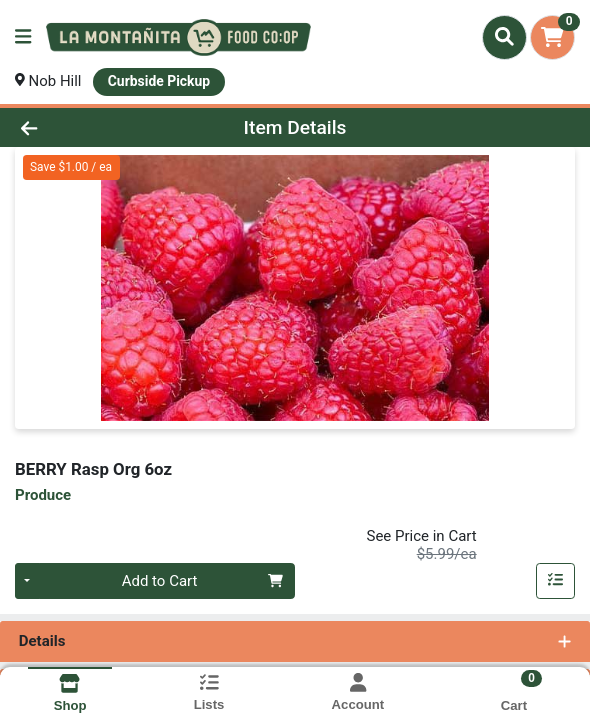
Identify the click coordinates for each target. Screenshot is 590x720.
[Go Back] (85, 127)
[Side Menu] (23, 37)
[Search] (504, 37)
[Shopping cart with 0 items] (552, 37)
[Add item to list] (556, 581)
